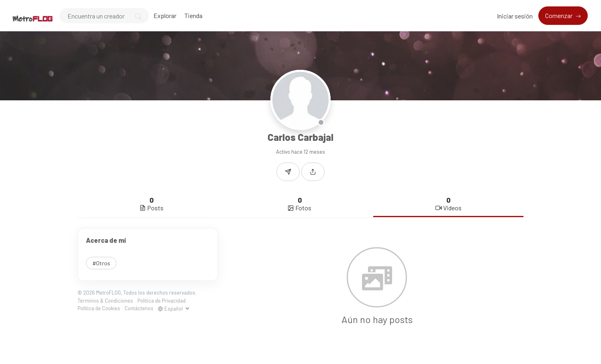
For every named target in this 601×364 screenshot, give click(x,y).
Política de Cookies (99, 308)
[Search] (104, 16)
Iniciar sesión (515, 16)
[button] (313, 172)
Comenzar (559, 15)
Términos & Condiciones (105, 301)
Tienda (193, 15)
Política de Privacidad (161, 301)
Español (171, 309)
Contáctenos (139, 308)
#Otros (101, 263)
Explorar (165, 15)
